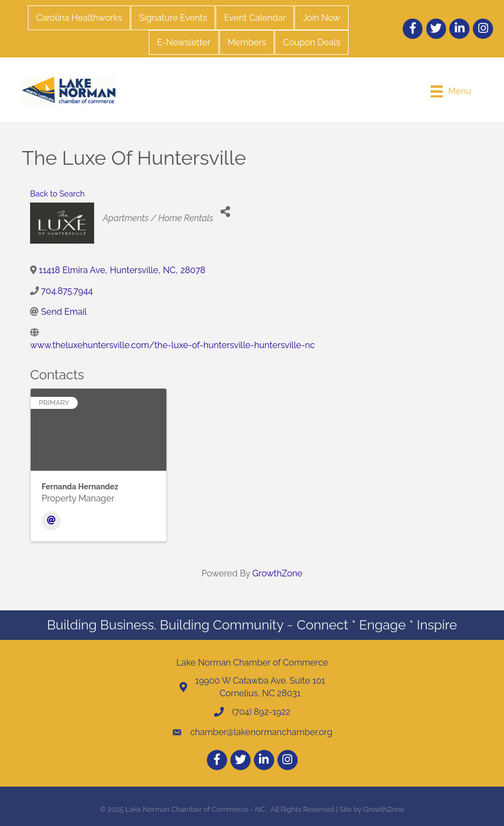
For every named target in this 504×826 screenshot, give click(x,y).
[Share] (226, 212)
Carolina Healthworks (79, 18)
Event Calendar (255, 18)
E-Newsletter (184, 42)
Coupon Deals (311, 42)
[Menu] (451, 91)
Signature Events (173, 18)
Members (247, 42)
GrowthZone (277, 573)
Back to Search (57, 193)
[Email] (51, 521)
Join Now (321, 18)
